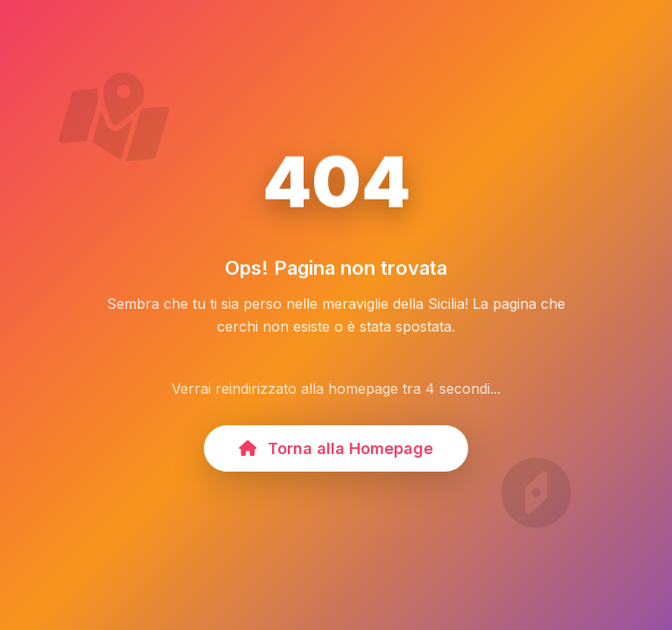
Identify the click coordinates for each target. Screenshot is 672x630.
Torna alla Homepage (336, 448)
